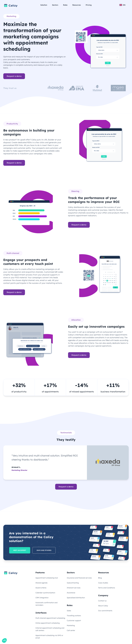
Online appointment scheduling (48, 623)
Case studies (103, 583)
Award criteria (41, 588)
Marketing (71, 625)
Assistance (71, 593)
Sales (69, 611)
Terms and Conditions (107, 588)
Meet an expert (20, 550)
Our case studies (44, 550)
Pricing (89, 5)
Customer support (74, 620)
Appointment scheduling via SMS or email (49, 637)
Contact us (102, 601)
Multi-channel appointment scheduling (50, 618)
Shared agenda (41, 583)
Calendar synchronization (45, 593)
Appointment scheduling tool (47, 578)
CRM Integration (42, 598)
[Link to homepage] (11, 5)
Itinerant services (74, 588)
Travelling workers (74, 616)
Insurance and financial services (79, 578)
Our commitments (105, 611)
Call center (71, 630)
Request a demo (14, 76)
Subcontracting (73, 583)
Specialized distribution (76, 598)
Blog (100, 578)
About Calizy (103, 606)
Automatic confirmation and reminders (46, 604)
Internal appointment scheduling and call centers (50, 629)
